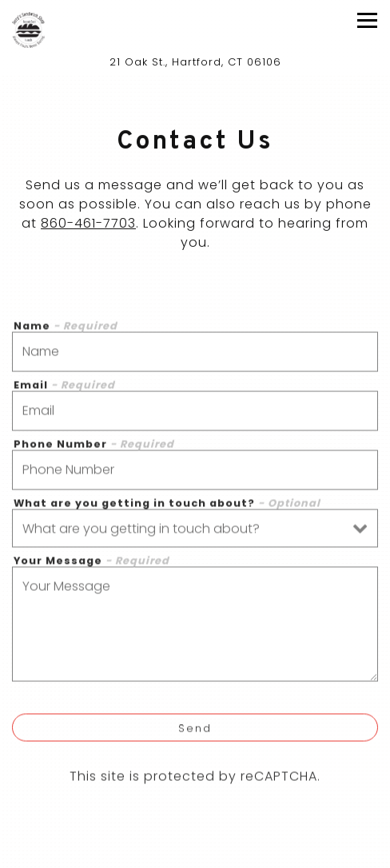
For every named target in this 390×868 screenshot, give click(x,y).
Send (195, 731)
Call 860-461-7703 (195, 854)
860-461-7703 (88, 225)
